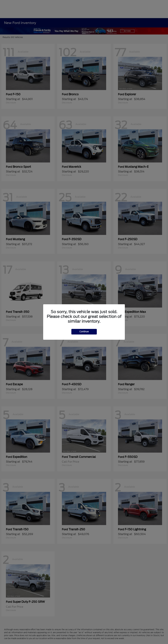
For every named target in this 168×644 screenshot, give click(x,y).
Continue (84, 332)
